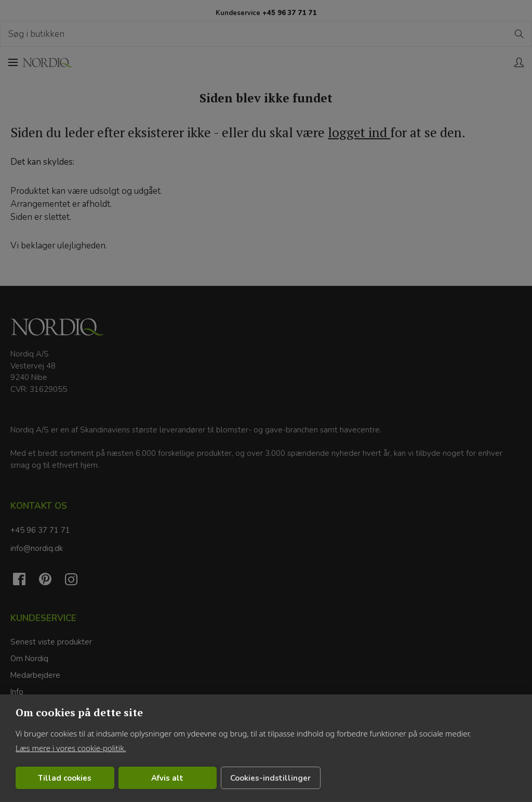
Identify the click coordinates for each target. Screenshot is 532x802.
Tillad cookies (65, 778)
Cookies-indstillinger (270, 778)
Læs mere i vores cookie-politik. (71, 748)
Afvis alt (167, 778)
